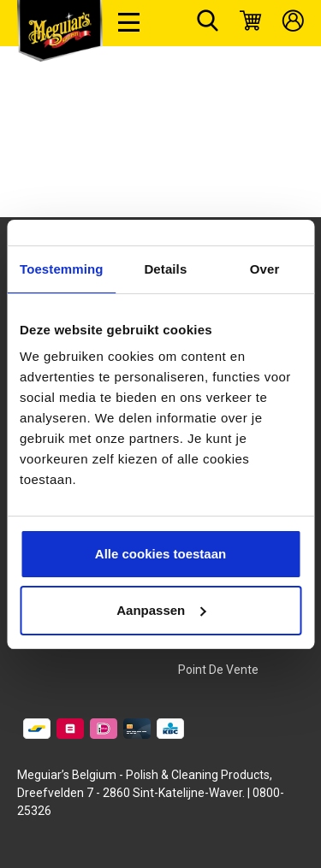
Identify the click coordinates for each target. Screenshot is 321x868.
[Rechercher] (208, 23)
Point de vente (218, 670)
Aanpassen (161, 610)
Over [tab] (265, 269)
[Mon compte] (293, 23)
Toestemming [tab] (62, 269)
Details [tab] (165, 269)
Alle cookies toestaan (160, 554)
